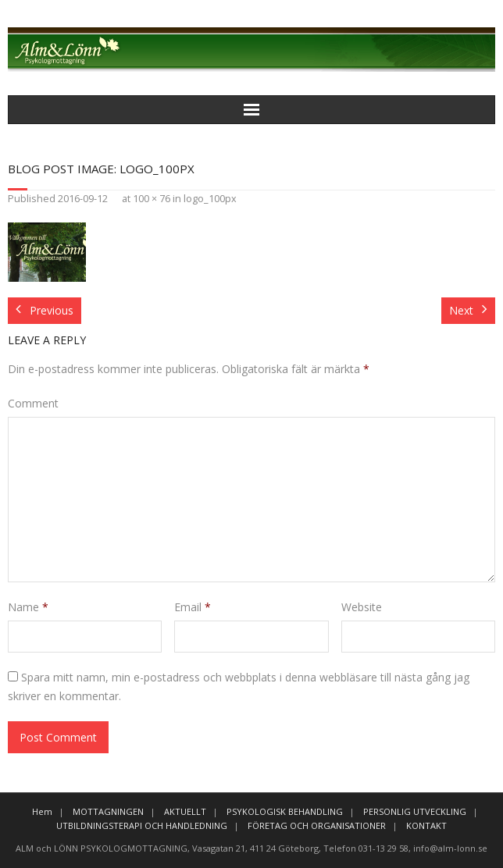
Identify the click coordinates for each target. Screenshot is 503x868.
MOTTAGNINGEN (108, 811)
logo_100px (210, 199)
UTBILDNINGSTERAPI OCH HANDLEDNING (142, 825)
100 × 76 (152, 199)
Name (28, 607)
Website (362, 607)
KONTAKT (426, 825)
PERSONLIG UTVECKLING (415, 811)
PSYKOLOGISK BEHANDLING (285, 811)
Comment (33, 403)
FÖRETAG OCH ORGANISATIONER (317, 825)
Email (193, 607)
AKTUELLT (185, 811)
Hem (42, 811)
